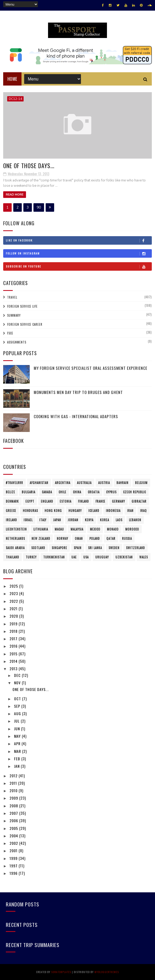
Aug (18, 713)
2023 (14, 593)
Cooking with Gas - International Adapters (76, 416)
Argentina (63, 483)
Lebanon (135, 520)
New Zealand (41, 538)
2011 (14, 783)
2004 (14, 836)
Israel (28, 520)
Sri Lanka (95, 548)
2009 (14, 798)
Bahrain (122, 483)
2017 (14, 639)
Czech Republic (135, 492)
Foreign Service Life (22, 306)
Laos (119, 520)
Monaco (113, 529)
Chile (63, 492)
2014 (14, 661)
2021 (14, 608)
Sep (18, 706)
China (77, 492)
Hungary (75, 511)
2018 (14, 631)
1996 (14, 873)
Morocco (132, 529)
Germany (119, 501)
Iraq (143, 511)
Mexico (95, 529)
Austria (104, 483)
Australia (84, 483)
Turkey (31, 557)
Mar (18, 751)
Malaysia (77, 529)
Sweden (114, 548)
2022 (14, 601)
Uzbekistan (124, 557)
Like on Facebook (79, 240)
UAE (74, 557)
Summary (14, 315)
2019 (14, 624)
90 (39, 207)
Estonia (66, 501)
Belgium (141, 483)
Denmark (12, 501)
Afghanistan (39, 483)
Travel (12, 297)
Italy (43, 520)
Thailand (12, 557)
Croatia (94, 492)
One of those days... (29, 166)
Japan (57, 520)
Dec (18, 675)
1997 (14, 866)
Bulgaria (29, 492)
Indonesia (113, 511)
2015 (14, 654)
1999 (14, 858)
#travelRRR (14, 483)
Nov (18, 683)
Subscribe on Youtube (79, 266)
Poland (95, 538)
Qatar (111, 538)
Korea (105, 520)
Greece (11, 511)
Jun (18, 729)
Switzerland (135, 548)
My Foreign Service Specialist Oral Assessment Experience (91, 368)
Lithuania (41, 529)
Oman (79, 538)
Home (12, 79)
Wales (144, 557)
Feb (18, 759)
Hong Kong (53, 511)
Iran (130, 511)
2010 (14, 790)
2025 (14, 586)
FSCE (10, 333)
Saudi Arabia (15, 548)
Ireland (11, 520)
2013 (14, 669)
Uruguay (102, 557)
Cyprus (111, 492)
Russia (127, 538)
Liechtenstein (16, 529)
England (47, 501)
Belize (10, 492)
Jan (17, 766)
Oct (18, 699)
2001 (14, 850)
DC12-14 (15, 99)
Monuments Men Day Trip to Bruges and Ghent (78, 392)
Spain (78, 548)
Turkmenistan (54, 557)
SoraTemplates (61, 972)
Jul (17, 721)
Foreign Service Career (25, 324)
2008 (14, 806)
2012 (14, 776)
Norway (63, 538)
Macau (59, 529)
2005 (14, 828)
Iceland (94, 511)
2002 (14, 843)
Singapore (59, 548)
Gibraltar (139, 501)
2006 (14, 820)
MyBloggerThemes (107, 972)
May (18, 736)
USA (86, 557)
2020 (14, 616)
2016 (14, 646)
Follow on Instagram (79, 253)
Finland (83, 501)
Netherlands (15, 538)
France (100, 501)
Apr (18, 743)
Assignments (17, 342)
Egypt (30, 501)
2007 (14, 813)
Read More (15, 195)
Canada (47, 492)
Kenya (89, 520)
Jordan (73, 520)
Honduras (30, 511)
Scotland (38, 548)
